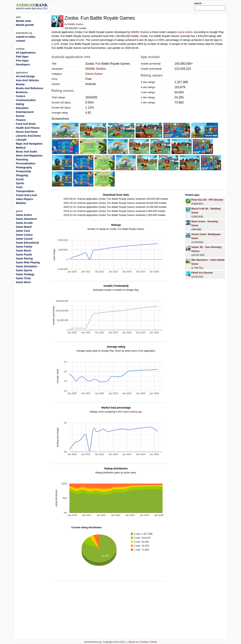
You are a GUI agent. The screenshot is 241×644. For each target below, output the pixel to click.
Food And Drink (26, 124)
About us (133, 642)
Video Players (24, 199)
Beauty (20, 84)
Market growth (25, 25)
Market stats (24, 21)
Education (22, 108)
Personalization (26, 163)
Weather (21, 203)
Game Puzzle (24, 255)
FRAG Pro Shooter (202, 273)
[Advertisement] (129, 6)
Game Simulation (27, 266)
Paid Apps (22, 57)
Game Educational (27, 243)
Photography (24, 167)
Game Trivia (23, 278)
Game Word (23, 282)
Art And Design (25, 76)
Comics (21, 96)
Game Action (185, 32)
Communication (26, 100)
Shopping (22, 175)
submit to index (26, 37)
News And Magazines (29, 156)
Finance (21, 120)
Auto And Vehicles (27, 80)
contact (21, 41)
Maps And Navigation (29, 144)
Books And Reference (29, 88)
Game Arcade (24, 223)
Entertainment (25, 112)
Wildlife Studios (76, 24)
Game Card (23, 231)
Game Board (24, 227)
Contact (144, 642)
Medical (21, 148)
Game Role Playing (28, 262)
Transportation (25, 191)
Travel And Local (26, 195)
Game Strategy (25, 274)
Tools (19, 187)
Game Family (24, 247)
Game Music (24, 251)
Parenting (22, 159)
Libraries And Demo (28, 136)
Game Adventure (26, 219)
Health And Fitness (28, 128)
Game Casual (24, 239)
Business (22, 92)
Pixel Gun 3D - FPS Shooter (207, 200)
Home (154, 642)
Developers (23, 64)
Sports (20, 183)
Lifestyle (21, 140)
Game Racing (24, 258)
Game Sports (24, 270)
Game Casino (24, 235)
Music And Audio (26, 152)
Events (20, 116)
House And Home (27, 132)
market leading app (132, 412)
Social (20, 179)
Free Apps (22, 61)
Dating (20, 104)
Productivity (23, 171)
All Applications (26, 53)
